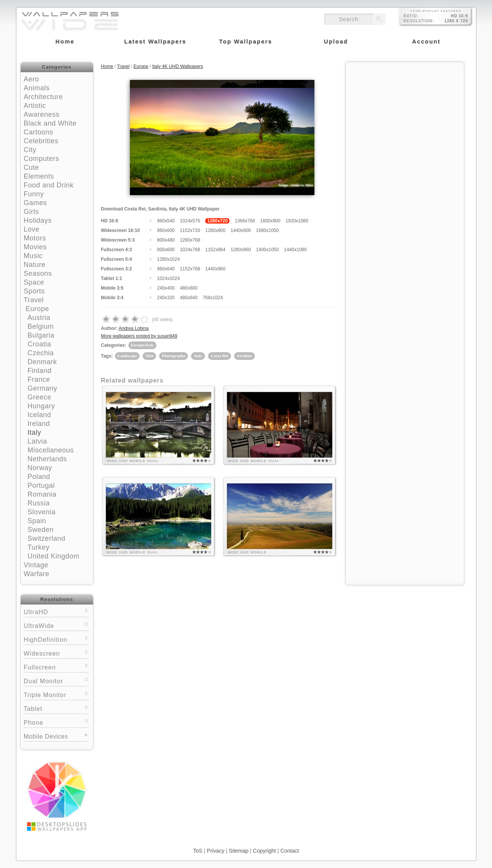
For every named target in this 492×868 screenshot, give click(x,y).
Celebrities (41, 141)
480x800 (189, 288)
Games (36, 203)
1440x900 (241, 230)
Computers (42, 159)
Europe (37, 309)
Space (34, 282)
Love (32, 229)
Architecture (43, 97)
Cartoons (39, 132)
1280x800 (215, 230)
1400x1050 (267, 250)
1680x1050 (267, 230)
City (30, 150)
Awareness (42, 114)
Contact (289, 851)
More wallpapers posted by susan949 (139, 336)
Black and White (50, 123)
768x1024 (213, 298)
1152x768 (190, 269)
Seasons (38, 273)
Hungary (42, 406)
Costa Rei (219, 356)
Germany (43, 388)
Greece (40, 397)
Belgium (41, 326)
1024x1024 (169, 278)
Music (33, 256)
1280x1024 (169, 259)
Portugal (41, 485)
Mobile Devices (46, 736)
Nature (35, 265)
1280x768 (190, 240)
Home (107, 66)
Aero (32, 79)
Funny (34, 194)
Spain (37, 521)
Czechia (41, 353)
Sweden (41, 530)
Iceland (40, 415)
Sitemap (239, 851)
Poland (39, 477)
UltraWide (57, 625)
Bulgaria (41, 335)
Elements (39, 176)
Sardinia (244, 356)
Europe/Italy (143, 345)
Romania (42, 494)
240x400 (166, 288)
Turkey (39, 547)
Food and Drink (49, 185)
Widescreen (57, 653)
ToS (198, 851)
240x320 (166, 298)
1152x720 (190, 230)
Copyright (264, 851)
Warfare (37, 574)
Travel (34, 300)
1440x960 (215, 269)
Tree (149, 356)
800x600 (166, 250)
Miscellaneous (51, 450)
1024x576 (190, 221)
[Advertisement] (405, 114)
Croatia (40, 344)
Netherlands (47, 459)
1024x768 (190, 250)
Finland (40, 371)
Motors (35, 238)
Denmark (42, 362)
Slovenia (42, 512)
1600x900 (270, 221)
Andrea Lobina (134, 328)
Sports (34, 291)
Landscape (127, 356)
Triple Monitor (57, 694)
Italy (35, 432)
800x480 (166, 240)
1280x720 (217, 221)
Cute (32, 167)
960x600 (166, 230)
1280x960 (241, 250)
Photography (174, 356)
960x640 (166, 269)
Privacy (216, 851)
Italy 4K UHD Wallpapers (178, 66)
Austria (39, 318)
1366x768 (245, 221)
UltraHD (57, 611)
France (39, 379)
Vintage (36, 565)
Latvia (37, 441)
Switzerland (47, 538)
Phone (57, 722)
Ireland (39, 424)
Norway (40, 468)
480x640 (189, 298)
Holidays (38, 220)
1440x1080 (295, 250)
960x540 (166, 221)
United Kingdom (54, 556)
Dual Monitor (57, 680)
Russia (39, 503)
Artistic (35, 106)
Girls (32, 212)
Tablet (57, 708)
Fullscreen (57, 667)
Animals (37, 88)
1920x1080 (297, 221)
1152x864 (215, 250)
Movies (35, 247)
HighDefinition (57, 639)
